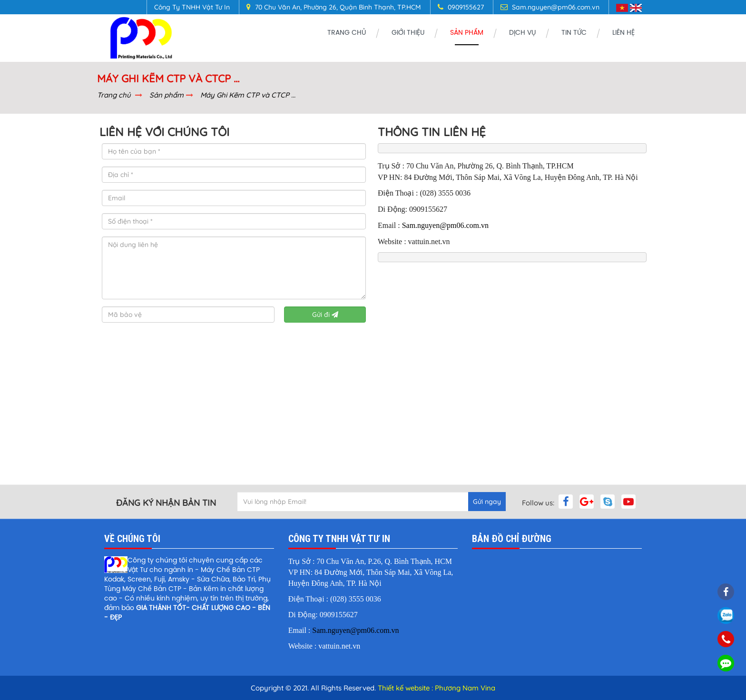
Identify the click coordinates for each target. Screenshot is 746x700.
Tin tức (574, 33)
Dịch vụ (522, 33)
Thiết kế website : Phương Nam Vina (437, 688)
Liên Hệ (623, 33)
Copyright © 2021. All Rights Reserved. (314, 688)
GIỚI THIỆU (408, 33)
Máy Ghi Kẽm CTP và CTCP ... (248, 95)
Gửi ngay (487, 502)
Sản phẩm (467, 33)
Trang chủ (347, 33)
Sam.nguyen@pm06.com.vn (445, 225)
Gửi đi (325, 315)
